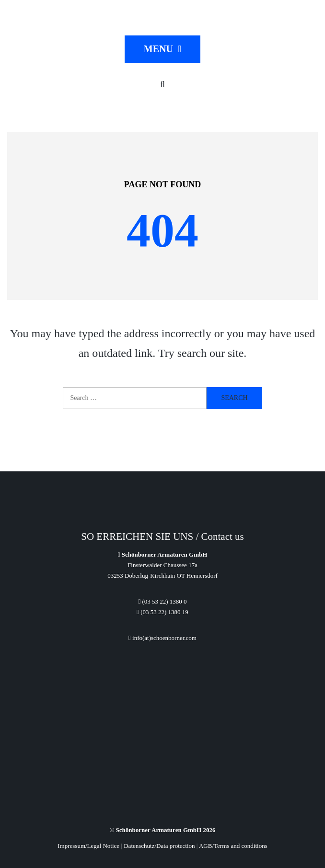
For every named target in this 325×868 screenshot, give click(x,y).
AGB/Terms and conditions (233, 846)
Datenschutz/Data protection (159, 846)
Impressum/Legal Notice (88, 846)
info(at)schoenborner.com (162, 638)
